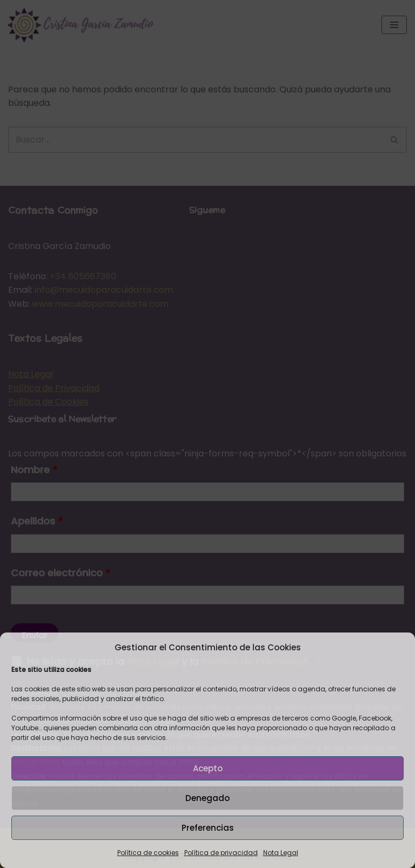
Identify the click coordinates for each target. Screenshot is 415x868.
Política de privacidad (221, 853)
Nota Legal (281, 853)
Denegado (207, 798)
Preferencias (208, 828)
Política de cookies (148, 853)
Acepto (208, 768)
